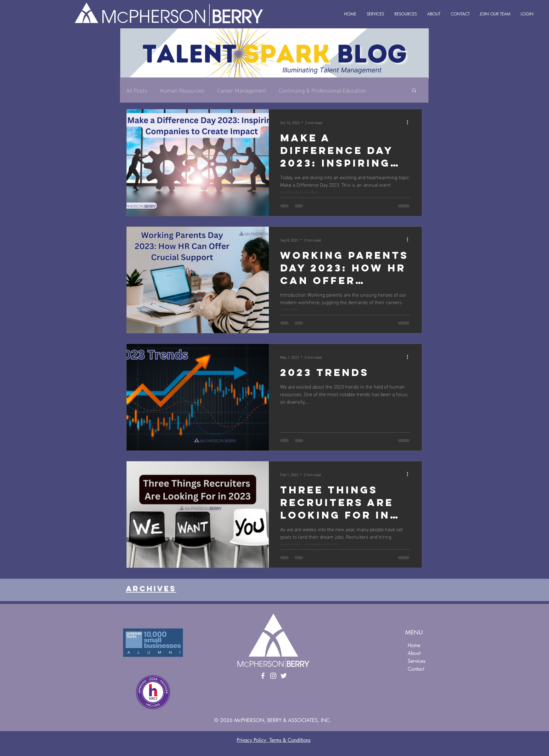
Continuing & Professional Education (323, 90)
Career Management (242, 90)
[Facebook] (263, 676)
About (414, 653)
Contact (416, 669)
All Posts (137, 90)
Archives (151, 588)
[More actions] (410, 122)
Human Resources (182, 90)
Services (416, 661)
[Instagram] (273, 676)
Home (414, 645)
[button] (414, 91)
